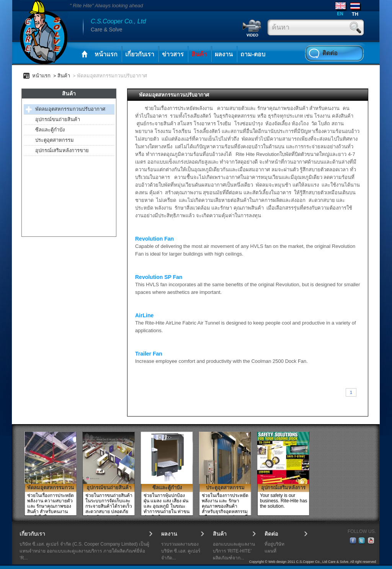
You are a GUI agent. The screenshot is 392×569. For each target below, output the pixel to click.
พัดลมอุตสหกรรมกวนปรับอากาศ (70, 109)
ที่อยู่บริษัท (274, 544)
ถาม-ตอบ (253, 54)
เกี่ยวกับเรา (140, 54)
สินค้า (199, 54)
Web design (277, 562)
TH (355, 14)
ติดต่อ (330, 53)
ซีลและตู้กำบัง (50, 130)
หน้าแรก (106, 54)
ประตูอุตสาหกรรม (55, 140)
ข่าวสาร (173, 54)
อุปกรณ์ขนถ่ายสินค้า (58, 119)
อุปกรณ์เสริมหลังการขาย (62, 150)
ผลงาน (224, 54)
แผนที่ (270, 551)
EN (340, 14)
